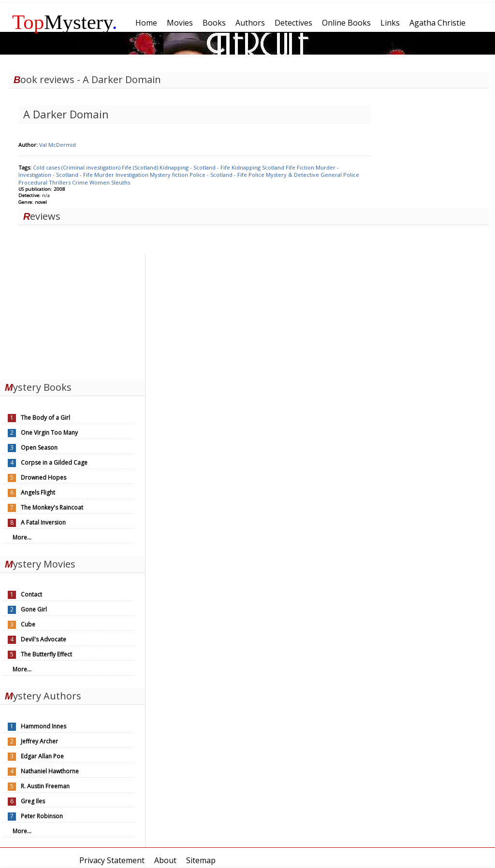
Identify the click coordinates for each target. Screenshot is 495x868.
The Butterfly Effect (46, 654)
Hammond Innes (44, 726)
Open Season (39, 448)
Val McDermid (58, 145)
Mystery (65, 22)
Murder (105, 175)
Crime (81, 182)
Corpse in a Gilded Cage (54, 462)
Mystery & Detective (293, 175)
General (332, 175)
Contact (31, 594)
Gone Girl (34, 609)
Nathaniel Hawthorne (50, 771)
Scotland (274, 167)
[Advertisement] (73, 314)
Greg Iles (33, 801)
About (165, 860)
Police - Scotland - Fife (219, 175)
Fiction (306, 167)
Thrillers (60, 182)
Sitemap (201, 860)
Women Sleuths (110, 182)
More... (22, 537)
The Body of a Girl (45, 418)
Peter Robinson (42, 816)
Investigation (133, 175)
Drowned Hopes (44, 477)
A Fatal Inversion (43, 522)
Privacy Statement (112, 860)
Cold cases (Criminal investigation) (77, 167)
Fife (291, 167)
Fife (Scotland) (141, 167)
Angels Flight (38, 492)
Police (257, 175)
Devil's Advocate (44, 639)
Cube (28, 624)
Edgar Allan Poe (42, 756)
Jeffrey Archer (39, 741)
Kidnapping (247, 167)
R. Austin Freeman (45, 786)
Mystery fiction (170, 175)
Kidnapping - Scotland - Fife (196, 167)
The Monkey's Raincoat (52, 507)
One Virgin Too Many (49, 433)
